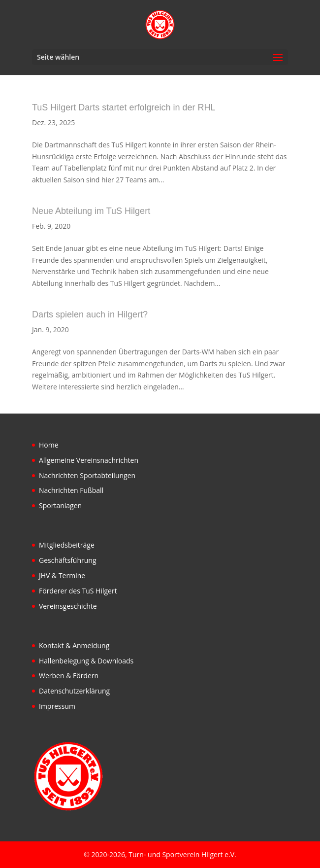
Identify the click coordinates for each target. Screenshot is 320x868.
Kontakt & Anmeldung (74, 645)
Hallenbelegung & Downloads (86, 661)
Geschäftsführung (68, 560)
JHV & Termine (62, 575)
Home (49, 445)
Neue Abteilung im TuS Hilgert (91, 211)
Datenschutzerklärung (74, 691)
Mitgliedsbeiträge (67, 545)
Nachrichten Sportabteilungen (87, 475)
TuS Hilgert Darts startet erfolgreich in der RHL (124, 107)
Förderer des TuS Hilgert (78, 591)
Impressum (57, 706)
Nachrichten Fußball (71, 490)
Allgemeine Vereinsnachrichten (89, 460)
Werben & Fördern (69, 676)
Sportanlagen (60, 505)
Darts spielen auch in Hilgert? (90, 314)
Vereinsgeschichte (68, 606)
